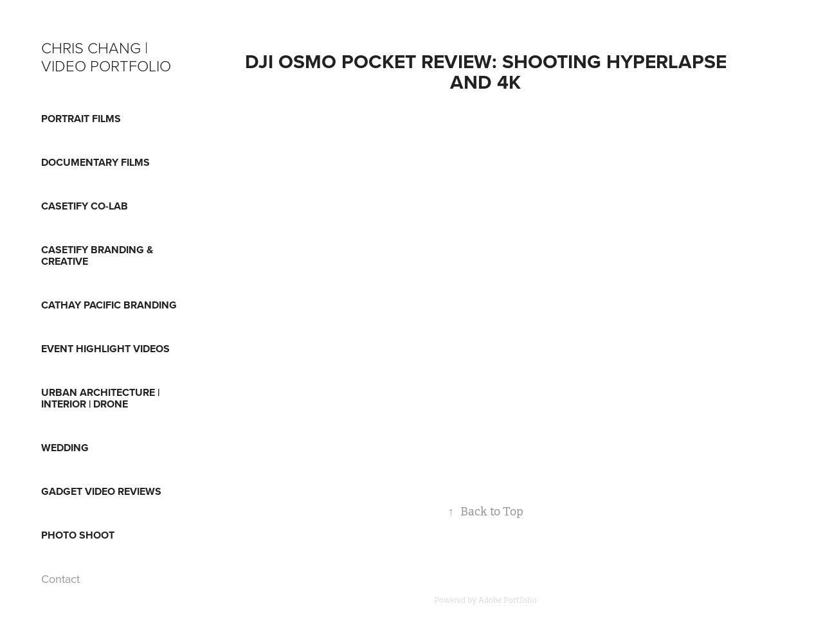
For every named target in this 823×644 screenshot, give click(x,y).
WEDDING (65, 448)
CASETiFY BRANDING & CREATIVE (97, 255)
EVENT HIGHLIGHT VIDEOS (105, 349)
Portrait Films (81, 119)
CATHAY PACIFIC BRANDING (109, 305)
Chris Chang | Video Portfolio (106, 56)
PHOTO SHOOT (78, 535)
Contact (60, 579)
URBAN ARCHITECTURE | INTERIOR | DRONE (100, 398)
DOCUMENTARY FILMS (95, 162)
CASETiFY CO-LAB (85, 206)
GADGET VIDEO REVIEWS (101, 491)
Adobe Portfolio (508, 600)
